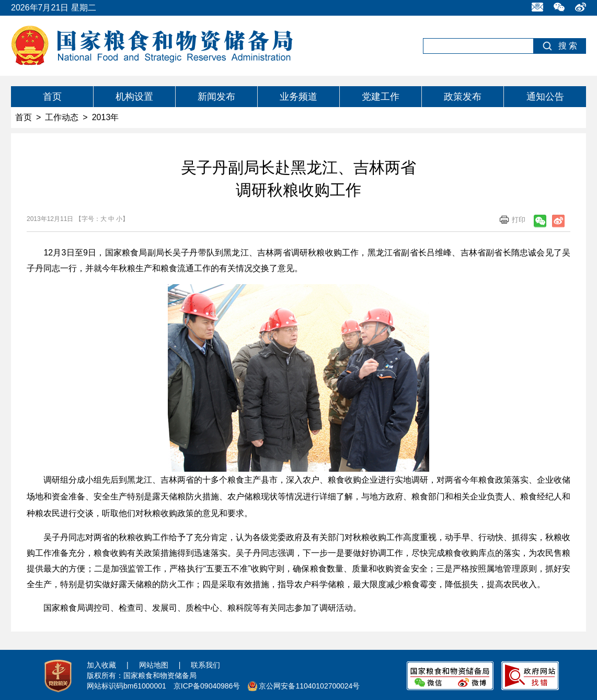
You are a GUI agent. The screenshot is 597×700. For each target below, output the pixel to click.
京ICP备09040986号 (207, 686)
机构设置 (134, 97)
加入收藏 (101, 665)
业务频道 (298, 97)
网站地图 (154, 665)
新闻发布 (216, 97)
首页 (52, 97)
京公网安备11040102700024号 (309, 686)
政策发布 (463, 97)
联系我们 (205, 665)
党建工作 (381, 97)
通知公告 (545, 97)
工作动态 (62, 117)
